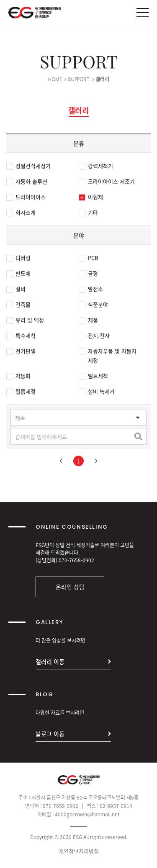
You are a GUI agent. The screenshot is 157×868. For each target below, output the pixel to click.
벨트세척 (93, 377)
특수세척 (21, 337)
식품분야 (93, 306)
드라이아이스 (26, 198)
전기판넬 (21, 352)
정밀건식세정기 (28, 167)
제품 (88, 321)
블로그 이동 (50, 734)
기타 (88, 214)
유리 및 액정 (25, 321)
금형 (88, 275)
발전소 (91, 290)
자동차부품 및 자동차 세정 (108, 357)
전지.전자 (94, 337)
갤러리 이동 (50, 661)
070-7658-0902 (76, 560)
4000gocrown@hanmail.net (87, 814)
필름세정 (21, 393)
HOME (55, 81)
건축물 (18, 306)
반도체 (18, 275)
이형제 (91, 198)
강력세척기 (96, 167)
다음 (96, 462)
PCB (89, 259)
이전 (61, 462)
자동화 (18, 377)
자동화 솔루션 (27, 183)
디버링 (18, 259)
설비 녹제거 (97, 393)
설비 (16, 290)
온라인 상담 (70, 587)
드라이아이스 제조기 (107, 183)
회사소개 (21, 214)
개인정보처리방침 (79, 851)
